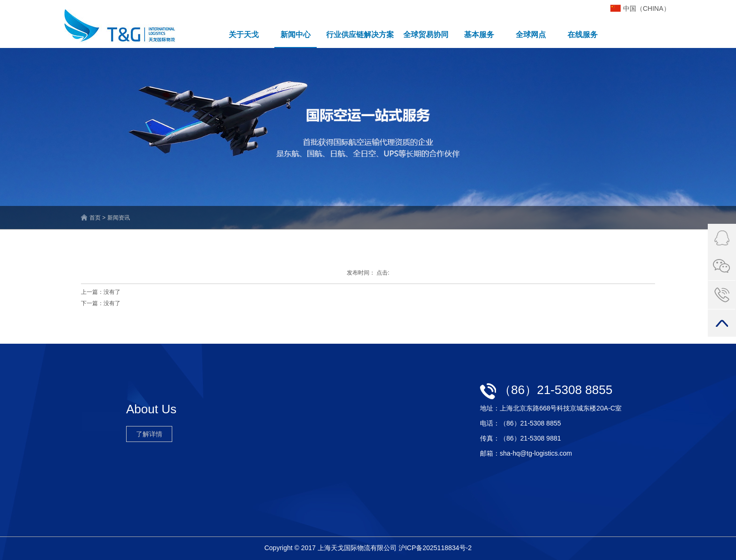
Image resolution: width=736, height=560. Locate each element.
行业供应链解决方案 (360, 35)
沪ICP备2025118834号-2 (435, 548)
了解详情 (149, 434)
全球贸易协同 (426, 35)
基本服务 (479, 35)
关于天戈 (244, 35)
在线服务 (583, 35)
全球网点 (531, 35)
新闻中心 (296, 35)
